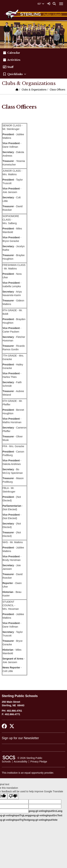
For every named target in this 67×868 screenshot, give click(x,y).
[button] (33, 74)
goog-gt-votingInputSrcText (46, 815)
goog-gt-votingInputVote (43, 820)
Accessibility (21, 762)
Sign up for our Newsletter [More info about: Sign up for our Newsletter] (20, 738)
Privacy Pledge (39, 762)
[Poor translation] (13, 796)
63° (41, 4)
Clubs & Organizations (34, 90)
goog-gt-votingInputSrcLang (45, 811)
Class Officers (57, 90)
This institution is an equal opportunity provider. (28, 773)
